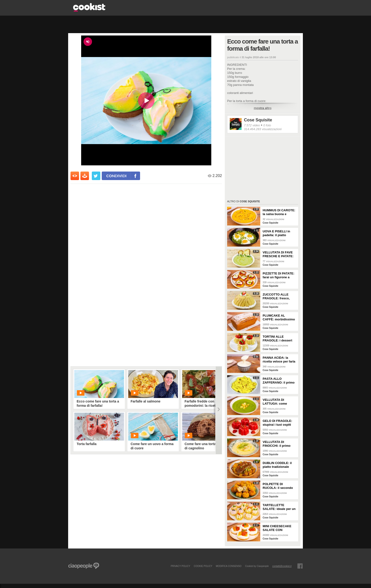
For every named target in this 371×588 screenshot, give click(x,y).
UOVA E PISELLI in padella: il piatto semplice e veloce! (276, 233)
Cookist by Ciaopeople (257, 566)
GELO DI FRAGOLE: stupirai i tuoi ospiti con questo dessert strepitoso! (277, 423)
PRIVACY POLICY (180, 566)
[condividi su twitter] (96, 176)
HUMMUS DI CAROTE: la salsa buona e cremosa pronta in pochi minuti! (279, 212)
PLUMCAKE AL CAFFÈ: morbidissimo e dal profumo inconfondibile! (279, 318)
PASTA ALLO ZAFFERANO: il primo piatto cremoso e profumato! (279, 381)
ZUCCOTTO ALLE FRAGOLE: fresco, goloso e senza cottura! (276, 296)
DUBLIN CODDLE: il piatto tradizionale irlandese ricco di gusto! (277, 465)
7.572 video (252, 125)
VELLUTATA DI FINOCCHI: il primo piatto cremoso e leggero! (277, 444)
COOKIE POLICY (203, 566)
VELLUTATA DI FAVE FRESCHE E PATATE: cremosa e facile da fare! (278, 254)
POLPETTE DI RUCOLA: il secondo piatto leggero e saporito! (278, 486)
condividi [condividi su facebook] (116, 176)
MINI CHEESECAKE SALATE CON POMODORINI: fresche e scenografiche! (279, 528)
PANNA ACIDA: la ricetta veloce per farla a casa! (279, 360)
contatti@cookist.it (282, 566)
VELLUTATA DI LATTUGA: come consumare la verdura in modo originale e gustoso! (279, 402)
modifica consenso (229, 566)
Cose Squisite (258, 120)
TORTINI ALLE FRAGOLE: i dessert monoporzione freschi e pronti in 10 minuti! (279, 339)
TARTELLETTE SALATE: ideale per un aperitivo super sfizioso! (279, 507)
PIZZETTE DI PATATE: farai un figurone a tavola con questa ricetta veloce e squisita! (278, 275)
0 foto (267, 125)
